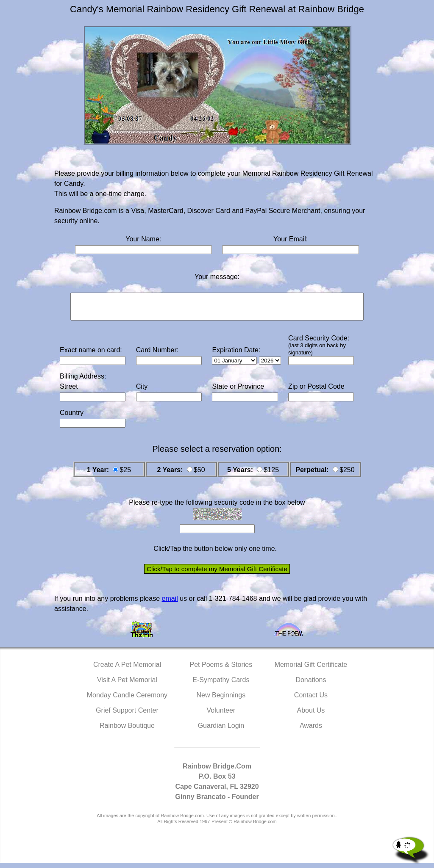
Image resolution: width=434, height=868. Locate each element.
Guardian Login (221, 731)
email (170, 604)
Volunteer (221, 715)
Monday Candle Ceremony (127, 700)
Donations (311, 685)
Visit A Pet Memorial (127, 685)
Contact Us (311, 700)
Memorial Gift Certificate (311, 670)
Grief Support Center (127, 715)
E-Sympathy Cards (221, 685)
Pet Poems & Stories (221, 670)
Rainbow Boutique (127, 731)
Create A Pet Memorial (127, 670)
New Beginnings (221, 700)
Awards (311, 731)
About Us (311, 715)
